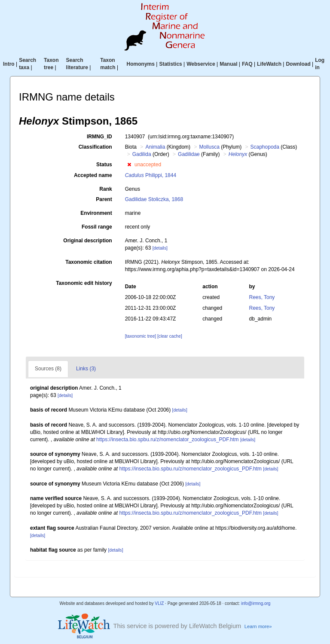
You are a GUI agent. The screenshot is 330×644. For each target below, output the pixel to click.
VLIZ (159, 603)
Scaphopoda (265, 147)
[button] (129, 165)
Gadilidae (189, 154)
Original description (87, 241)
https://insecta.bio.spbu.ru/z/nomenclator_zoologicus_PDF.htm (168, 440)
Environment (96, 213)
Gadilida (142, 154)
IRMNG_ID (99, 137)
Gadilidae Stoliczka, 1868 (154, 199)
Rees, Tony (262, 297)
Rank (105, 189)
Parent (104, 199)
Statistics (170, 64)
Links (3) (86, 369)
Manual (228, 64)
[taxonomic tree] (141, 336)
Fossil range (97, 227)
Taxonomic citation (89, 262)
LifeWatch (269, 64)
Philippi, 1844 (151, 175)
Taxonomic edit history (84, 283)
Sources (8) (48, 369)
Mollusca (209, 147)
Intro (9, 64)
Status (104, 165)
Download (298, 64)
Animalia (155, 147)
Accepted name (93, 175)
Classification (95, 147)
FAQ (247, 64)
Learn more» (258, 626)
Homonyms (141, 64)
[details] (160, 248)
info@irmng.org (256, 603)
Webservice (201, 64)
